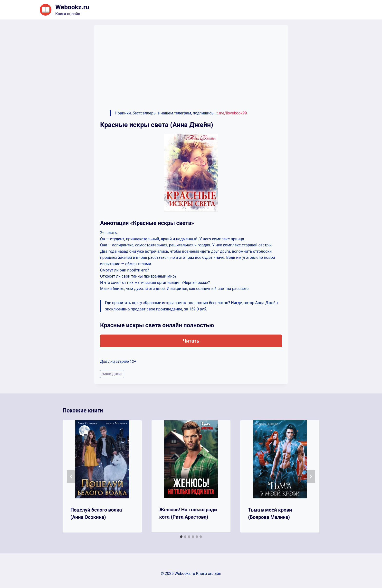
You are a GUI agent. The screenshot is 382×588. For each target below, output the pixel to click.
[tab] (181, 537)
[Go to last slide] (71, 476)
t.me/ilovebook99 (232, 113)
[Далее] (311, 476)
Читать (191, 341)
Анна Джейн (112, 374)
